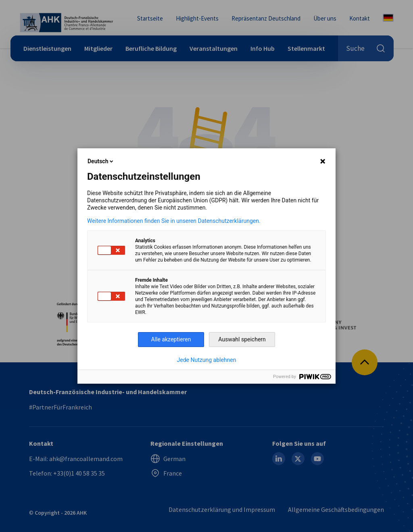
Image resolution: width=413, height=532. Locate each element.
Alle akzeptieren (171, 339)
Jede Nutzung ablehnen (207, 360)
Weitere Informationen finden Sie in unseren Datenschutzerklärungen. (174, 221)
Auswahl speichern (242, 339)
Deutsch (101, 161)
